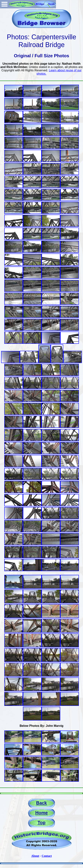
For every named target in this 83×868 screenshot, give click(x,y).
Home (41, 813)
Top (41, 823)
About (35, 856)
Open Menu (4, 4)
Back (41, 803)
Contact (47, 856)
